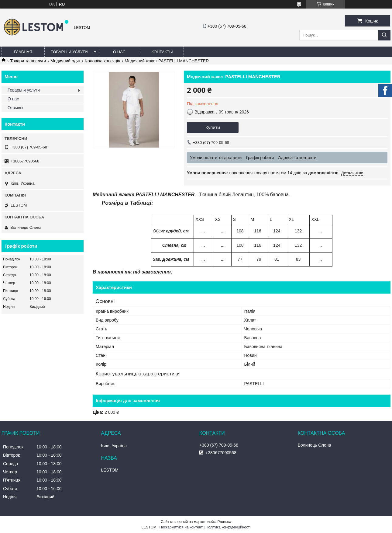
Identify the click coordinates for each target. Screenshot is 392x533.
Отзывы (15, 108)
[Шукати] (384, 35)
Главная (23, 52)
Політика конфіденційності (228, 527)
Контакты (162, 52)
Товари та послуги (28, 61)
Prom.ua (224, 522)
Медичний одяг (65, 61)
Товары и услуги (69, 52)
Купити (213, 127)
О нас (119, 52)
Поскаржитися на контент (181, 527)
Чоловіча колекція (103, 61)
